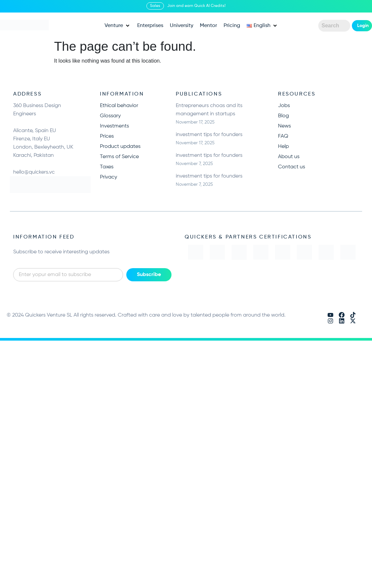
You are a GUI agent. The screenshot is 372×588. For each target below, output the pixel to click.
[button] (118, 26)
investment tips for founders (209, 135)
